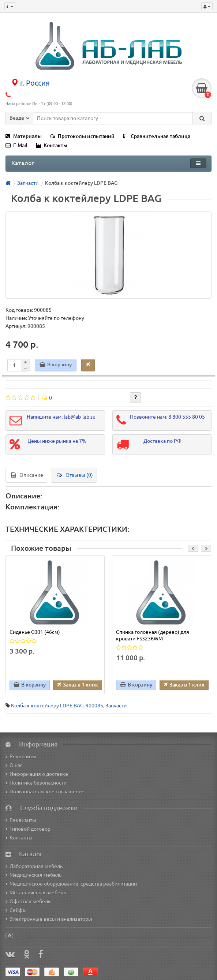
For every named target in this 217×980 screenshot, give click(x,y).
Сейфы (16, 910)
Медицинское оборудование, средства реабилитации (71, 884)
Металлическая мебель (36, 893)
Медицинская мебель (33, 875)
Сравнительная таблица (157, 136)
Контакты (52, 145)
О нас (14, 765)
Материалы (24, 136)
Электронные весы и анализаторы (49, 919)
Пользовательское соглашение (45, 792)
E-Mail (16, 145)
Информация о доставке (37, 774)
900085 (94, 706)
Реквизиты (21, 756)
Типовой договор (28, 829)
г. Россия (30, 83)
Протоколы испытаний (82, 136)
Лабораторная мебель (34, 866)
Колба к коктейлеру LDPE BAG (47, 706)
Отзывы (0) (75, 475)
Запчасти (116, 706)
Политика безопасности (36, 783)
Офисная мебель (28, 901)
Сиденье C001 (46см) (35, 632)
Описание (27, 475)
